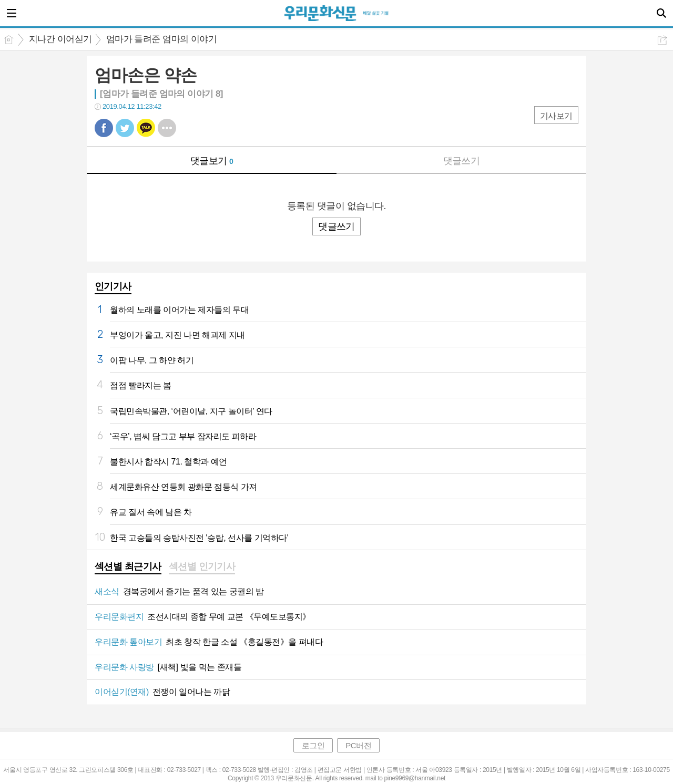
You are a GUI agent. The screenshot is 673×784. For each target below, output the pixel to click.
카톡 (146, 128)
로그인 (313, 745)
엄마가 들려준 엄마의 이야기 (162, 39)
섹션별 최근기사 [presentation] (128, 566)
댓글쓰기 (462, 161)
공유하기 (662, 40)
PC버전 (358, 745)
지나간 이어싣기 (60, 39)
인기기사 (113, 286)
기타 (167, 128)
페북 (104, 128)
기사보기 (556, 116)
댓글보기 (212, 161)
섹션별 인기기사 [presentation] (202, 566)
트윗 (125, 128)
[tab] (128, 568)
